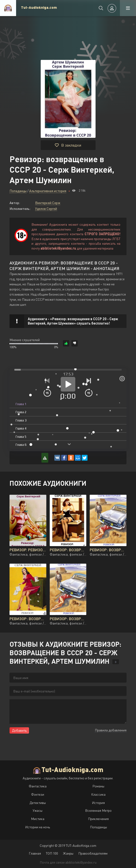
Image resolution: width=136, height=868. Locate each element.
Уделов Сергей (46, 209)
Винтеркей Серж (48, 203)
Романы (98, 786)
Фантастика (38, 786)
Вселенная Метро (98, 810)
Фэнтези (38, 794)
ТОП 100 (52, 853)
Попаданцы (18, 191)
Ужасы (38, 810)
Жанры (68, 853)
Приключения (98, 819)
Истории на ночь (38, 827)
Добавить (19, 730)
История (98, 803)
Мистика (38, 819)
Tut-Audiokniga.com (39, 7)
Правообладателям (93, 853)
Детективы (38, 803)
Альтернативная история (48, 191)
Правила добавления (111, 730)
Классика (98, 794)
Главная (35, 853)
